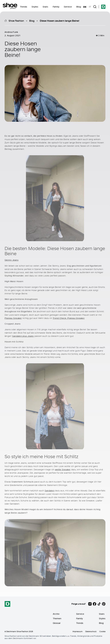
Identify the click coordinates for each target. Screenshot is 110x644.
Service (68, 7)
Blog (79, 7)
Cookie (102, 631)
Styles (35, 7)
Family (56, 7)
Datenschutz (91, 631)
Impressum (78, 631)
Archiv (56, 614)
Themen (57, 618)
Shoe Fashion (16, 21)
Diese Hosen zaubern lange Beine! (60, 21)
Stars (45, 7)
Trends (24, 7)
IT (90, 7)
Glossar (57, 623)
